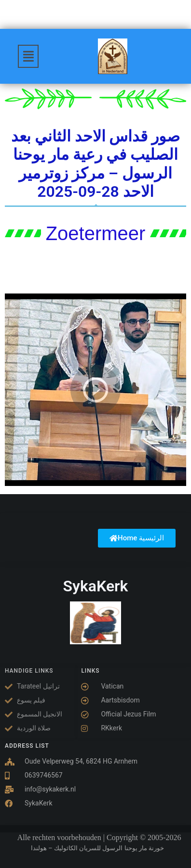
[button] (28, 56)
